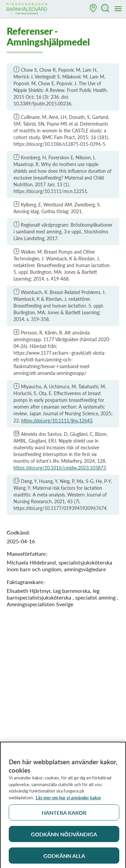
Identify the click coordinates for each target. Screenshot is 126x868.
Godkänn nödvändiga (64, 835)
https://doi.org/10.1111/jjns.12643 (57, 421)
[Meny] (118, 9)
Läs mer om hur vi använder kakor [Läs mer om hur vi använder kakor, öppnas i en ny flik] (68, 799)
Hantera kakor (64, 814)
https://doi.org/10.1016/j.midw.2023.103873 (60, 468)
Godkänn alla (64, 857)
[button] (93, 9)
